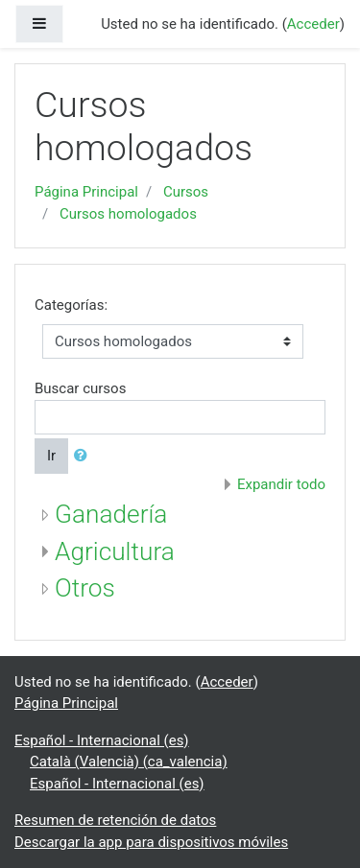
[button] (84, 456)
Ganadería (111, 514)
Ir (51, 456)
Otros (85, 588)
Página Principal (86, 192)
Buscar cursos (80, 388)
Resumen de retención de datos (115, 820)
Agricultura (115, 551)
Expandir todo (281, 484)
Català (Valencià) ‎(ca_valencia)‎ (129, 762)
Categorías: (71, 305)
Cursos (186, 192)
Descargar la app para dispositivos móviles (151, 842)
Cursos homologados (128, 214)
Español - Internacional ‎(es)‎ (102, 740)
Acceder (313, 24)
